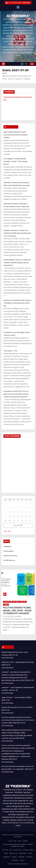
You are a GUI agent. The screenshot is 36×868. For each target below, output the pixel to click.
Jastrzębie (21, 857)
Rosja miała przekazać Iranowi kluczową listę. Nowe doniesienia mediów (16, 135)
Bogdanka (7, 857)
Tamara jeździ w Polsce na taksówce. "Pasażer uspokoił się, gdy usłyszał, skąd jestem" (17, 263)
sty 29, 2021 (9, 616)
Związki (6, 605)
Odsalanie (15, 860)
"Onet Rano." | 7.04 (10, 351)
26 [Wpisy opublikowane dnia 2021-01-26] (10, 521)
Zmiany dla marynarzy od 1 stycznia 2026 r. (17, 707)
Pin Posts (5, 850)
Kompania (29, 857)
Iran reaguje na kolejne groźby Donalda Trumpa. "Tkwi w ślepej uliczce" (15, 161)
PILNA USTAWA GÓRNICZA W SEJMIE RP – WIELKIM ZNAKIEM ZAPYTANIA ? (18, 845)
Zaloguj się (7, 546)
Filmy (20, 841)
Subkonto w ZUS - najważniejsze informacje (18, 662)
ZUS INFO (9, 647)
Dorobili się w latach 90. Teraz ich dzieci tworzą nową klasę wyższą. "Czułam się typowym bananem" (16, 394)
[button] (27, 64)
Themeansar (18, 837)
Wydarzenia (23, 853)
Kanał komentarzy (10, 556)
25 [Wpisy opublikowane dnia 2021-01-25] (6, 521)
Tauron (22, 860)
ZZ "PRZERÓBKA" (18, 16)
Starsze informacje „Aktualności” (18, 864)
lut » (10, 531)
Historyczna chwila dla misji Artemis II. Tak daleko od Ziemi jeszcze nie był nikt (18, 303)
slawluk (18, 616)
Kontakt (25, 841)
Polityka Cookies (28, 850)
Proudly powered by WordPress (12, 835)
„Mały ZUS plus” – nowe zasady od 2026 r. (17, 697)
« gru (5, 531)
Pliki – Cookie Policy (16, 850)
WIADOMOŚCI (12, 127)
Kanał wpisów (9, 551)
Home (4, 73)
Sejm (24, 602)
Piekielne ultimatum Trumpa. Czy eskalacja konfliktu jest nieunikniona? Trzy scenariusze (17, 233)
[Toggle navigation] (22, 64)
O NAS (30, 853)
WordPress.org (9, 560)
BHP (15, 841)
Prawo (14, 602)
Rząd (20, 602)
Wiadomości (13, 853)
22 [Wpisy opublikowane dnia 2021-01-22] (22, 516)
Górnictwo (7, 602)
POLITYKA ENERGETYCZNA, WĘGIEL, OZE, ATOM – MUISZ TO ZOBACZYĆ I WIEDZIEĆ (17, 611)
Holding (14, 857)
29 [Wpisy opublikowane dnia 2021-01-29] (22, 521)
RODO (6, 853)
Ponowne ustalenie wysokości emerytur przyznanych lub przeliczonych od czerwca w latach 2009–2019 (18, 720)
